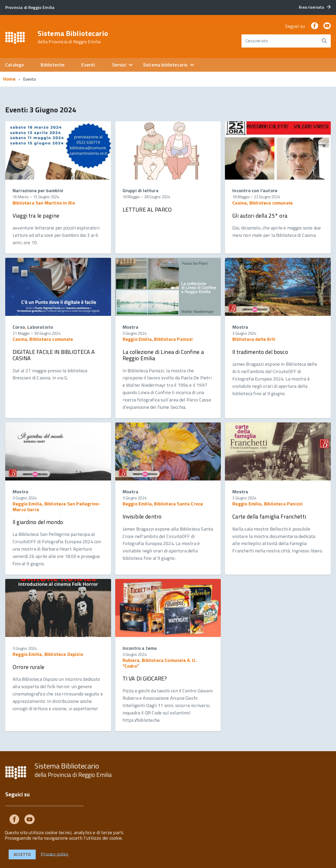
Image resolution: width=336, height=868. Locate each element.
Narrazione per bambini (38, 190)
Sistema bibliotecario (165, 65)
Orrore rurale (28, 667)
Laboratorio (40, 327)
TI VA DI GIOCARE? (145, 678)
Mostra (130, 327)
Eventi (88, 65)
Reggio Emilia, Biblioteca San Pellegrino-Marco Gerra (56, 507)
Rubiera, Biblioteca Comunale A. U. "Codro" (159, 663)
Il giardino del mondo (38, 522)
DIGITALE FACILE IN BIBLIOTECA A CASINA (54, 355)
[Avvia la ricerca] (324, 41)
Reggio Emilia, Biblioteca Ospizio (48, 654)
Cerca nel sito (257, 41)
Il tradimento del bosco (260, 352)
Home (9, 79)
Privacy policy (55, 854)
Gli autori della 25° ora (260, 216)
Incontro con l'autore (255, 190)
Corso (19, 327)
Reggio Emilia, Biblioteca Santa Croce (163, 504)
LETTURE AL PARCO (147, 210)
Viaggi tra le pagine (36, 216)
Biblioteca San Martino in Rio (44, 203)
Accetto (22, 854)
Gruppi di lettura (141, 190)
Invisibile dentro (142, 516)
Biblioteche (53, 65)
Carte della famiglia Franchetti (269, 516)
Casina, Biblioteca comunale (262, 203)
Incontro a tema (140, 648)
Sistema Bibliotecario (73, 37)
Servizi (119, 65)
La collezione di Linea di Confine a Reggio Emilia (163, 355)
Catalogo (15, 65)
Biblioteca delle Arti (254, 339)
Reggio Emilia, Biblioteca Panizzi (158, 339)
